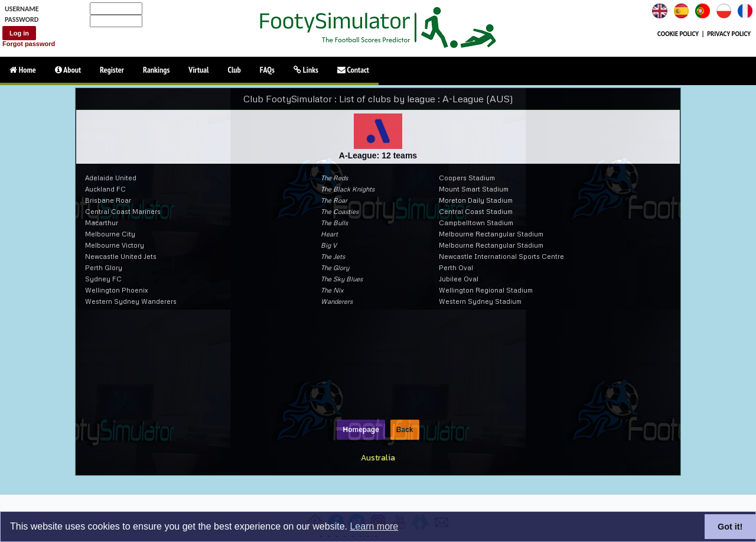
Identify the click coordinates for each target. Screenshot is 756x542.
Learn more (374, 526)
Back (405, 430)
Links (306, 70)
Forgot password (29, 44)
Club (234, 70)
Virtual (198, 70)
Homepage (361, 430)
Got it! (730, 527)
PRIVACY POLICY (729, 34)
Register (112, 70)
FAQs (267, 70)
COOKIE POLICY (678, 34)
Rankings (156, 70)
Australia (378, 457)
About (68, 70)
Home (23, 70)
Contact (353, 70)
